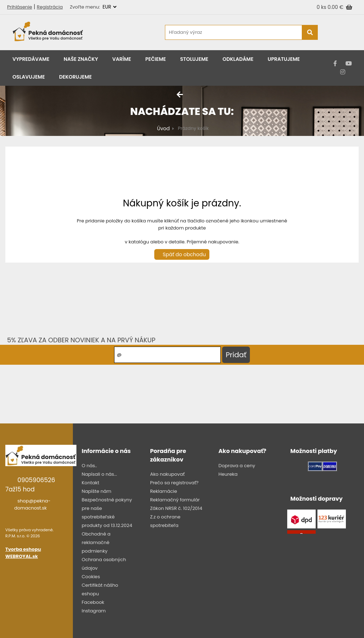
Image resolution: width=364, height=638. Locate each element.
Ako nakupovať (167, 474)
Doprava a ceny (237, 466)
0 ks (322, 7)
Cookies (91, 577)
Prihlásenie (20, 7)
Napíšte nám (97, 491)
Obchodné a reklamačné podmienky (96, 542)
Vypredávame (31, 59)
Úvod (164, 128)
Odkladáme (238, 59)
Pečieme (156, 59)
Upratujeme (284, 59)
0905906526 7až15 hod (30, 485)
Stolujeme (194, 59)
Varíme (122, 59)
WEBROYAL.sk (22, 556)
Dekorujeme (75, 77)
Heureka (228, 474)
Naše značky (81, 59)
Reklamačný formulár (175, 500)
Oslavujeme (29, 77)
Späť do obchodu (184, 254)
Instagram (94, 611)
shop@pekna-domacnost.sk (32, 504)
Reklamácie (164, 491)
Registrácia (50, 7)
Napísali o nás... (99, 474)
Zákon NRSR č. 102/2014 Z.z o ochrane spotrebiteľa (176, 517)
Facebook (93, 602)
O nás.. (89, 466)
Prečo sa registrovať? (174, 483)
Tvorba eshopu (23, 549)
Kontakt (90, 483)
